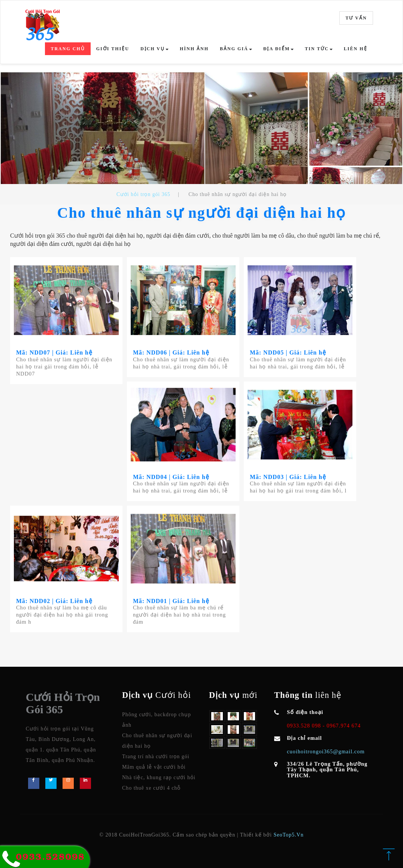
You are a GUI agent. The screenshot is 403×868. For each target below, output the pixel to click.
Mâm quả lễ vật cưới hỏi (154, 767)
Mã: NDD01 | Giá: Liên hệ (172, 601)
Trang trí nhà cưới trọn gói (156, 757)
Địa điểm (278, 49)
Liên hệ (356, 49)
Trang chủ (68, 49)
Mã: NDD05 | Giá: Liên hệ (288, 352)
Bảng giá (236, 49)
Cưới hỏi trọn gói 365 (143, 194)
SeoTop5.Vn (288, 835)
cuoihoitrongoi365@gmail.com (326, 752)
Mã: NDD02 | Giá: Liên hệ (55, 601)
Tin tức (319, 49)
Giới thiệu (113, 49)
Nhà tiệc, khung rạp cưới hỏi (159, 778)
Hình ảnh (194, 49)
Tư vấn (356, 18)
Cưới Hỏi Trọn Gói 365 (63, 703)
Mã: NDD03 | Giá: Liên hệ (288, 477)
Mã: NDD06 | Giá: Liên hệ (172, 352)
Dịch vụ (154, 49)
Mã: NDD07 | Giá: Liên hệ (55, 352)
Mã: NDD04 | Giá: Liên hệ (172, 477)
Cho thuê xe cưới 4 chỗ (151, 788)
